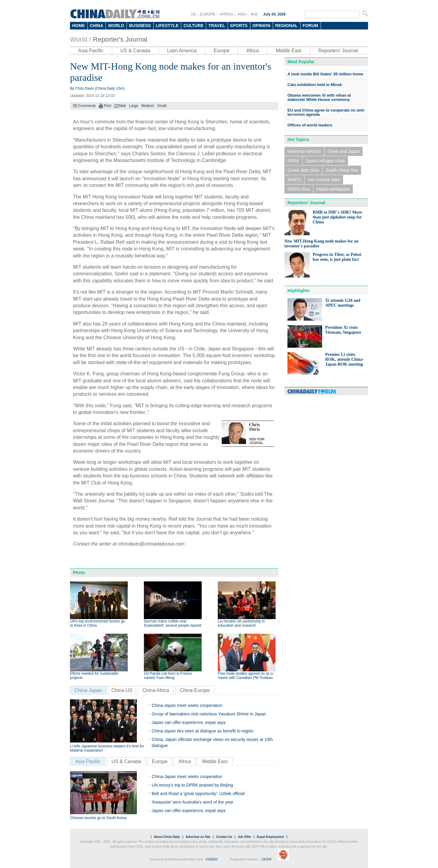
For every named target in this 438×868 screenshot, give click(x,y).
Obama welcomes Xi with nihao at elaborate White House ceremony (319, 97)
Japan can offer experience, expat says (189, 722)
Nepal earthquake (333, 189)
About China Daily (167, 837)
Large (134, 106)
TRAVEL (217, 26)
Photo (79, 573)
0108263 (212, 859)
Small (162, 106)
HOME (78, 26)
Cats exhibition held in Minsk (315, 85)
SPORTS (239, 26)
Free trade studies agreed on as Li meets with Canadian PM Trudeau (246, 676)
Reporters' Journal (338, 51)
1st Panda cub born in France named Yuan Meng (168, 676)
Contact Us (224, 837)
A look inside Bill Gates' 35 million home (325, 74)
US (193, 14)
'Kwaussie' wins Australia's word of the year (193, 802)
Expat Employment (270, 837)
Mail (123, 106)
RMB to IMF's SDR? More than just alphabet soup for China (337, 217)
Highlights (299, 290)
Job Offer (244, 837)
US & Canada (135, 51)
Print (108, 106)
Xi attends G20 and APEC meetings (343, 303)
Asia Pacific (91, 51)
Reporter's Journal (120, 39)
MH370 (294, 180)
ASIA (241, 14)
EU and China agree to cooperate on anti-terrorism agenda (326, 112)
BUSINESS (140, 26)
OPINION (261, 26)
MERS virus (299, 189)
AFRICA (226, 14)
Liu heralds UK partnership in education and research (241, 623)
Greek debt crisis (303, 170)
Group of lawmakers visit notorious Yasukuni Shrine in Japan (209, 714)
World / (80, 39)
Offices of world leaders (310, 125)
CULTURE (193, 26)
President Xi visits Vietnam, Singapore (343, 330)
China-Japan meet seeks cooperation (187, 705)
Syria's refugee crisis (325, 161)
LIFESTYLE (167, 26)
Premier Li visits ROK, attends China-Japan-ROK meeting (344, 359)
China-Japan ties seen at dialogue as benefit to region (203, 731)
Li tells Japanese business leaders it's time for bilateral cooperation (107, 748)
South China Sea (342, 170)
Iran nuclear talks (324, 180)
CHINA (96, 26)
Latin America (182, 51)
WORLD (116, 26)
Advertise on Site (198, 837)
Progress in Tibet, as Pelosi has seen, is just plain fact (337, 257)
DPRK (293, 161)
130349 (266, 859)
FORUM (310, 26)
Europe (221, 51)
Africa (253, 51)
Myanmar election (304, 151)
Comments (87, 106)
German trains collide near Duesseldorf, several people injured (172, 623)
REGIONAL (287, 26)
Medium (148, 106)
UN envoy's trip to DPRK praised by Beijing (192, 785)
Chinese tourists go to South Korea (98, 818)
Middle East (289, 51)
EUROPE (208, 14)
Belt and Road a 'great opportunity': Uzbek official (198, 794)
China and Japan (344, 151)
